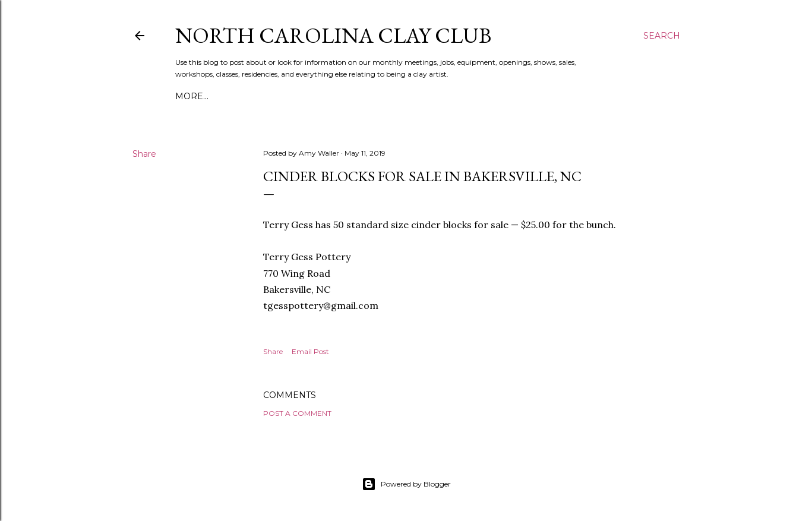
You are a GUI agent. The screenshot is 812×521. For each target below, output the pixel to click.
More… (192, 96)
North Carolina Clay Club (333, 35)
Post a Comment (297, 413)
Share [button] (144, 154)
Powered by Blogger (406, 484)
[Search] (662, 36)
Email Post (310, 351)
